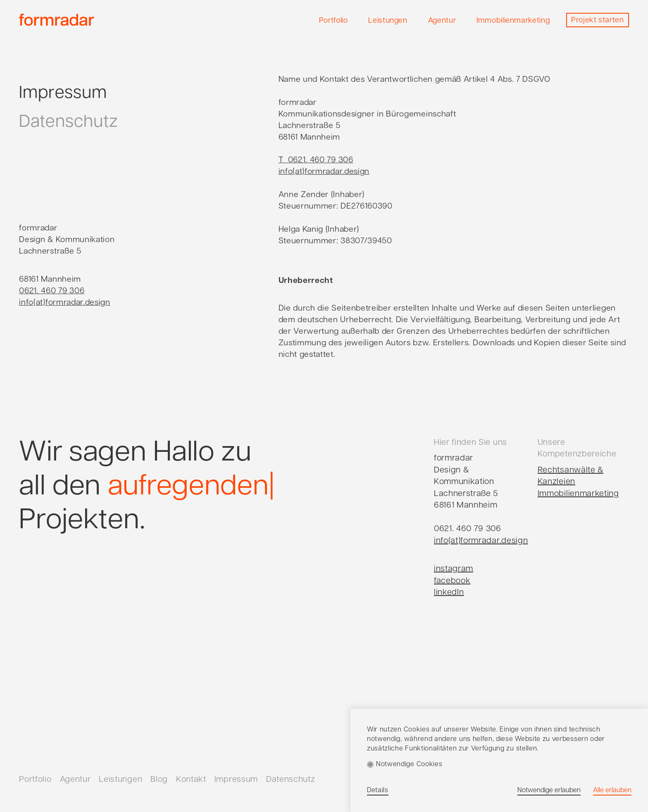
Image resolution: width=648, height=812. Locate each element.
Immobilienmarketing (578, 494)
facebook (452, 581)
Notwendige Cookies (409, 765)
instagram (454, 569)
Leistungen (120, 780)
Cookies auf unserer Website (450, 730)
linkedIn (449, 593)
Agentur (75, 780)
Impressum (63, 94)
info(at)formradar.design (481, 541)
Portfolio (35, 780)
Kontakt (191, 780)
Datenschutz (68, 122)
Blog (159, 780)
